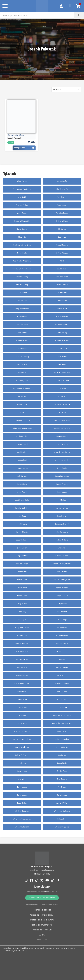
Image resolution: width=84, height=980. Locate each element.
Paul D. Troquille (62, 683)
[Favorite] (70, 6)
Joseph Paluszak (22, 540)
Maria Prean (62, 628)
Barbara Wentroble (22, 221)
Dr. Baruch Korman (62, 372)
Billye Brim (22, 237)
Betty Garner (22, 229)
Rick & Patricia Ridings (22, 739)
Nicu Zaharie (22, 667)
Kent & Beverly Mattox (62, 564)
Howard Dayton (22, 468)
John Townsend (62, 532)
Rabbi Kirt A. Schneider (62, 715)
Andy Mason (62, 205)
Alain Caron (22, 181)
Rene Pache (62, 731)
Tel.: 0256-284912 (42, 874)
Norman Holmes (62, 667)
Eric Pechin (62, 412)
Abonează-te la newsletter (42, 898)
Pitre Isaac (22, 715)
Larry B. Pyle (22, 604)
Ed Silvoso (62, 396)
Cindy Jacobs (22, 293)
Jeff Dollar (62, 500)
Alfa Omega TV (62, 189)
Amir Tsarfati (62, 197)
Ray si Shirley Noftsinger (62, 723)
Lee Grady (22, 612)
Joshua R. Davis (62, 540)
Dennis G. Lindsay (22, 357)
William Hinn (62, 819)
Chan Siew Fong (22, 277)
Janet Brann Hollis (22, 500)
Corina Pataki (62, 293)
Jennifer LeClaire (22, 508)
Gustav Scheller (62, 444)
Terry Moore (22, 787)
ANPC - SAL (42, 940)
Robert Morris (62, 747)
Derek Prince (62, 357)
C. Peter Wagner (62, 253)
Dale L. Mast (62, 309)
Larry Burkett (62, 604)
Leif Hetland (62, 612)
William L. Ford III (22, 827)
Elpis (22, 412)
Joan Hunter (62, 516)
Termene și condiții (42, 910)
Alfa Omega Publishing (22, 189)
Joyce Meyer (22, 548)
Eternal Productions (22, 420)
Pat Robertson (22, 675)
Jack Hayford (22, 476)
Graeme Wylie (62, 436)
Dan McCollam (62, 317)
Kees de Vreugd (22, 564)
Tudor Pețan (22, 803)
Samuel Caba (62, 763)
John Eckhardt (22, 532)
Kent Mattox (22, 572)
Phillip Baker (62, 707)
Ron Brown (62, 755)
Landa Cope (22, 596)
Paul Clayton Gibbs (22, 683)
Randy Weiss (22, 723)
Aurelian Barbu (62, 213)
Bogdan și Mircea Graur (22, 245)
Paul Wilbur (22, 691)
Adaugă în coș (24, 148)
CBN (62, 261)
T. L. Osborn (62, 779)
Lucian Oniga (62, 620)
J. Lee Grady (62, 468)
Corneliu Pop (62, 301)
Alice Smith (22, 197)
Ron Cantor (22, 763)
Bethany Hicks (62, 221)
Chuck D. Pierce (62, 285)
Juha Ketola (62, 548)
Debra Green (22, 349)
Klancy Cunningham (62, 580)
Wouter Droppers (62, 827)
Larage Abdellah (62, 596)
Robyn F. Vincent (22, 755)
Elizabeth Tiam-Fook (62, 404)
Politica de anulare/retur (42, 925)
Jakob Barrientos (62, 476)
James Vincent (62, 484)
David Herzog (62, 333)
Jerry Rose (22, 516)
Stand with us (22, 779)
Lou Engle (22, 620)
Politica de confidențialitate (42, 915)
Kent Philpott (62, 572)
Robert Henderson (22, 747)
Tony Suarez (62, 795)
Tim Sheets (62, 787)
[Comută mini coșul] (78, 6)
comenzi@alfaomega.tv (45, 870)
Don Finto (62, 365)
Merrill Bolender (62, 636)
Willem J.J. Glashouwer (22, 819)
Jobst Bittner (22, 524)
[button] (9, 148)
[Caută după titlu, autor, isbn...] (37, 15)
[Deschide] (5, 6)
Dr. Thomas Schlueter (22, 388)
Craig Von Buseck (22, 309)
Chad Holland (62, 269)
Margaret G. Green (22, 628)
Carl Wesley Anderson (22, 261)
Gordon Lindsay (22, 436)
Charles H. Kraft (62, 277)
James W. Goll (22, 492)
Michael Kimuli (62, 644)
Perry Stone (62, 691)
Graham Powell (22, 444)
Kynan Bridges (62, 588)
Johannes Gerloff (62, 524)
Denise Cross (62, 349)
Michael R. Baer (62, 651)
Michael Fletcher (22, 644)
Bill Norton (62, 229)
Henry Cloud (22, 460)
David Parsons (22, 341)
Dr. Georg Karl (22, 380)
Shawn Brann (22, 771)
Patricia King (62, 675)
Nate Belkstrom (22, 659)
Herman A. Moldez (62, 460)
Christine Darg (22, 285)
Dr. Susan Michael (62, 380)
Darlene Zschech (62, 325)
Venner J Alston (62, 803)
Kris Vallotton (22, 588)
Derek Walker (22, 365)
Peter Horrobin (62, 699)
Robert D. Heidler (62, 739)
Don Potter (22, 372)
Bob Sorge (62, 237)
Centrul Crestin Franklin (22, 269)
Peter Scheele (22, 707)
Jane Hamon (62, 492)
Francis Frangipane (62, 420)
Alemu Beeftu (62, 181)
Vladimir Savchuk (22, 811)
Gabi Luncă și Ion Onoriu (22, 428)
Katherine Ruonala (62, 556)
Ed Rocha (22, 396)
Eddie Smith (22, 404)
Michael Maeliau (22, 651)
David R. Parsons (62, 341)
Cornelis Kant (22, 301)
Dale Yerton (22, 317)
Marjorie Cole (22, 636)
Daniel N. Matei (22, 325)
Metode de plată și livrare (42, 920)
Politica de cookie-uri (42, 930)
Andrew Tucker (22, 205)
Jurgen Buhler (22, 556)
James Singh (22, 484)
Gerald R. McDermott (62, 428)
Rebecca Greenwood (22, 731)
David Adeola (22, 333)
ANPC (42, 935)
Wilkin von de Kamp (62, 811)
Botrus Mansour (62, 245)
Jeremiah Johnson (62, 508)
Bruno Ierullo (22, 253)
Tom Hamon (22, 795)
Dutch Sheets (62, 388)
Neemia (62, 659)
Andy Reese (22, 213)
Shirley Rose (62, 771)
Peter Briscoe (22, 699)
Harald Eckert (22, 452)
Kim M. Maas (22, 580)
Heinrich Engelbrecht (62, 452)
